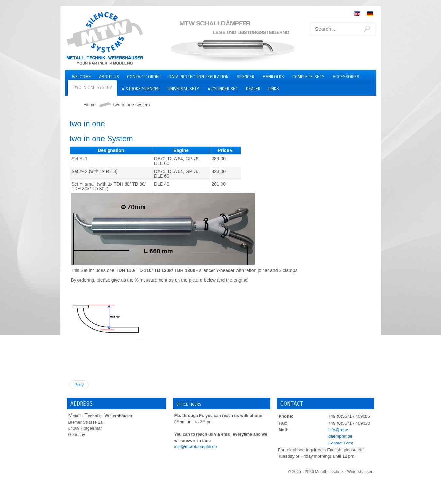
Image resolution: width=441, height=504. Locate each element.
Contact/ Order (144, 77)
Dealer (253, 89)
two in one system (92, 87)
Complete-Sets (308, 77)
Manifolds (273, 77)
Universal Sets (184, 89)
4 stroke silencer (141, 89)
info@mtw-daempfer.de (196, 447)
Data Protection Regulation (199, 77)
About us (109, 77)
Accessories (346, 77)
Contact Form (341, 443)
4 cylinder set (223, 89)
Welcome (81, 77)
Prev (79, 385)
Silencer (246, 77)
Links (274, 89)
